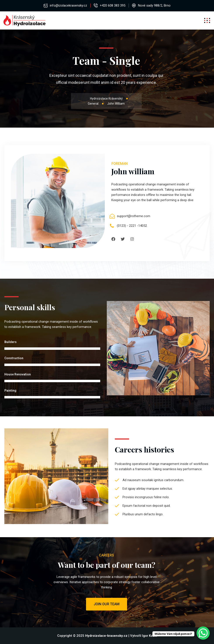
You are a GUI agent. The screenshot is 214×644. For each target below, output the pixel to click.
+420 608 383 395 (113, 5)
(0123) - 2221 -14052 (132, 226)
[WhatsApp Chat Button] (203, 633)
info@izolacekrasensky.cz (68, 5)
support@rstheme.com (134, 216)
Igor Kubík (150, 636)
